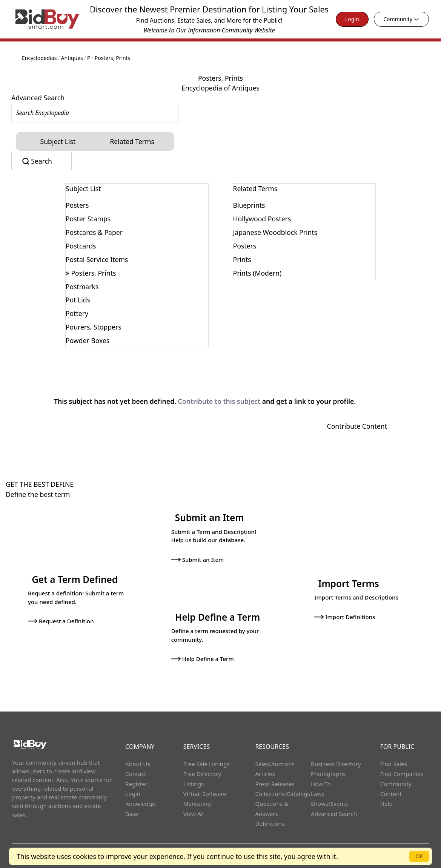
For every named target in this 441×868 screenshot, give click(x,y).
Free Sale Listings (207, 763)
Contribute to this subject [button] (219, 401)
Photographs (328, 773)
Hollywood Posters (262, 219)
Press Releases (275, 783)
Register (136, 783)
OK (419, 856)
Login (352, 19)
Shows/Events (329, 803)
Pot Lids (78, 300)
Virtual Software (205, 793)
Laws (318, 793)
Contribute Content (357, 426)
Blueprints (249, 205)
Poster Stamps (88, 219)
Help (386, 803)
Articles (265, 773)
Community (401, 19)
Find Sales (394, 763)
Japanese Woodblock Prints (275, 232)
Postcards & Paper (94, 232)
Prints (242, 259)
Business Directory (336, 763)
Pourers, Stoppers (94, 327)
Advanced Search (38, 98)
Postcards (81, 246)
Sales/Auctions (275, 763)
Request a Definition (61, 621)
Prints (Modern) (257, 273)
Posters (77, 205)
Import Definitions (345, 616)
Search (41, 161)
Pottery (77, 313)
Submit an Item (198, 559)
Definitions (270, 823)
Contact (136, 773)
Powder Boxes (88, 340)
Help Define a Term (203, 658)
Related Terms (132, 141)
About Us (138, 763)
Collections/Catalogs (282, 793)
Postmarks (82, 287)
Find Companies (402, 773)
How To (321, 783)
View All (194, 813)
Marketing (197, 803)
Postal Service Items (97, 259)
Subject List (58, 141)
